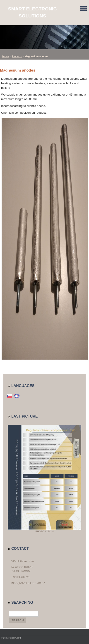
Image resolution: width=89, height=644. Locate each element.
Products (17, 56)
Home (6, 56)
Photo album (44, 531)
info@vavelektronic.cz (28, 583)
